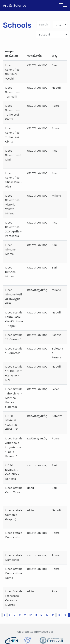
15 (59, 615)
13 (47, 615)
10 (31, 615)
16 (65, 615)
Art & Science (15, 5)
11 (36, 615)
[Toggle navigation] (63, 6)
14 (53, 615)
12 (41, 615)
